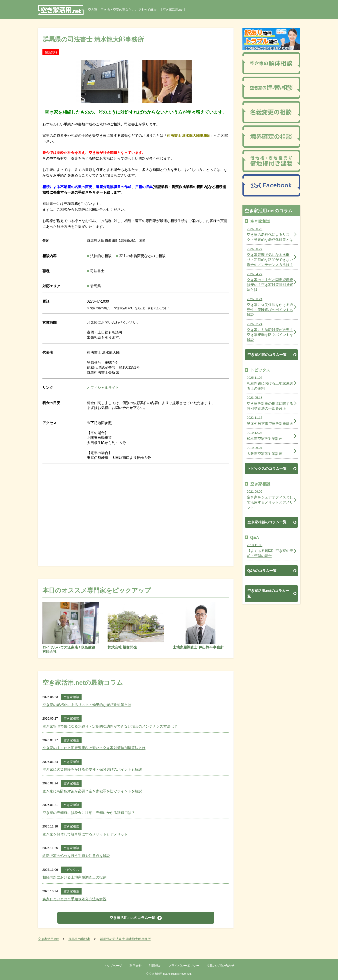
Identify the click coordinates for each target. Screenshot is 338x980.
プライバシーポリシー (184, 966)
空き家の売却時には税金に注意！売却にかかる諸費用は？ (89, 813)
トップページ (113, 966)
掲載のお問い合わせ (220, 966)
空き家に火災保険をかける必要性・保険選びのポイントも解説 (92, 769)
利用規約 (155, 966)
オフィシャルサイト (103, 388)
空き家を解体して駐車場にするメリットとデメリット (85, 834)
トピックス (71, 870)
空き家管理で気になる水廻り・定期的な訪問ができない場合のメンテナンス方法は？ (110, 726)
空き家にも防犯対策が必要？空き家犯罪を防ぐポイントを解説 (92, 791)
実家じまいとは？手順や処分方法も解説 (74, 899)
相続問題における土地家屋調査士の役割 (74, 877)
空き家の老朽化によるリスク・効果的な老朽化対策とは (87, 705)
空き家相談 (71, 697)
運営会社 (136, 966)
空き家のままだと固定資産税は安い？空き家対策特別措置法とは (94, 748)
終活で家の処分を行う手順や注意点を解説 (76, 856)
